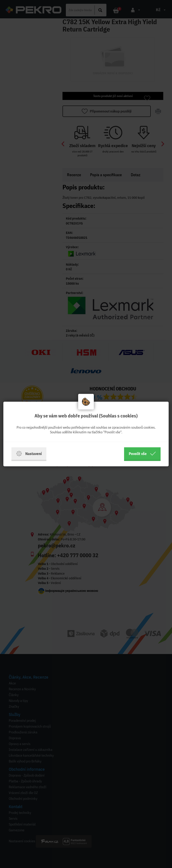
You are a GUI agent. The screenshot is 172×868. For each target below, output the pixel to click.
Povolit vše (142, 454)
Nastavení (29, 454)
